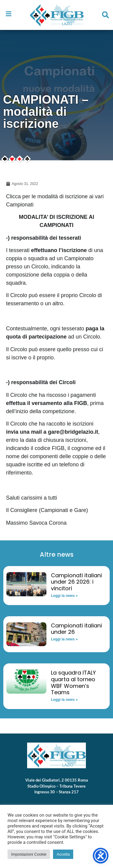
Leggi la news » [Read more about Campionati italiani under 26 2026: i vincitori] (64, 596)
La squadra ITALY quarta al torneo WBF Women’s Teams (73, 682)
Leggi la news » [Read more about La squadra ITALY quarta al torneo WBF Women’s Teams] (64, 700)
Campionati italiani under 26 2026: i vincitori (76, 582)
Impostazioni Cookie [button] (29, 854)
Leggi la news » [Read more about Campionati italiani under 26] (64, 639)
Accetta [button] (63, 854)
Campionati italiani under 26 (76, 629)
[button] (105, 15)
